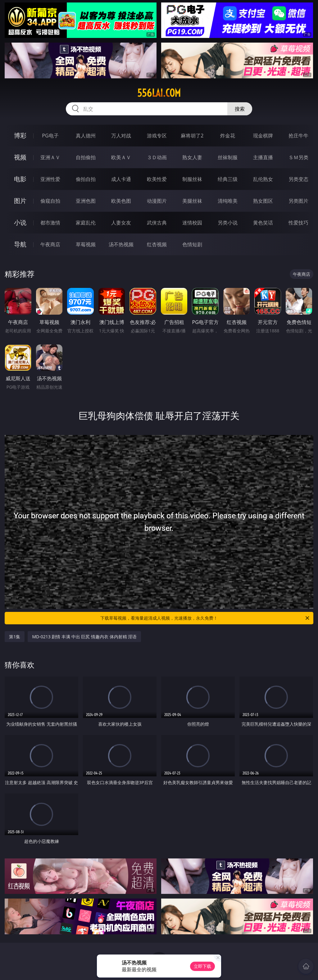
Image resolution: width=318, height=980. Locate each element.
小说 (20, 222)
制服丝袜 (192, 179)
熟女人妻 (192, 157)
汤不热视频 (121, 244)
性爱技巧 (298, 223)
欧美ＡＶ (121, 157)
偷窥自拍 (50, 201)
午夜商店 (50, 244)
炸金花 (228, 136)
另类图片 (298, 201)
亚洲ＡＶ (50, 157)
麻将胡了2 (192, 136)
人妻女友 (121, 223)
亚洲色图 (86, 201)
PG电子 (50, 136)
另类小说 (228, 223)
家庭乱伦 (86, 223)
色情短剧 (192, 244)
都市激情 (50, 223)
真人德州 (86, 136)
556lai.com (159, 93)
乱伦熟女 (263, 179)
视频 (20, 157)
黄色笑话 (263, 223)
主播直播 (263, 157)
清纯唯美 (228, 201)
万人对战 (121, 136)
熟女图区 (263, 201)
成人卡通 (121, 179)
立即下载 (202, 966)
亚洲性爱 (50, 179)
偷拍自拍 (86, 179)
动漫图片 (157, 201)
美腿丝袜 (192, 201)
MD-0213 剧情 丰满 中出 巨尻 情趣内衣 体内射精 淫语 (84, 637)
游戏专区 (157, 136)
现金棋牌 (263, 136)
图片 (20, 201)
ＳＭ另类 (298, 157)
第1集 (15, 637)
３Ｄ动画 (157, 157)
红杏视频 (157, 244)
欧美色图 (121, 201)
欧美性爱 (157, 179)
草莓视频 (86, 244)
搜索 (240, 109)
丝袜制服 (228, 157)
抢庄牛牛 (298, 136)
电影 (20, 179)
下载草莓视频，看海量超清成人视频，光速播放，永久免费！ (205, 618)
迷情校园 (192, 223)
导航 (20, 244)
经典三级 (228, 179)
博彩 (20, 135)
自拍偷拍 (86, 157)
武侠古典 (157, 223)
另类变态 (298, 179)
